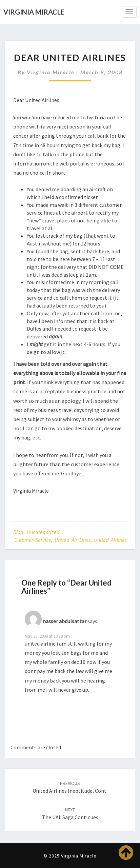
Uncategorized (43, 532)
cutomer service (33, 540)
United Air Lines (73, 540)
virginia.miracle (51, 72)
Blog (18, 532)
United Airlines (110, 540)
